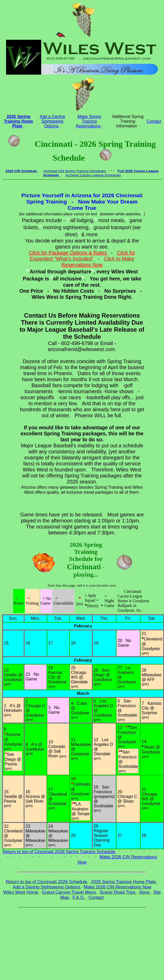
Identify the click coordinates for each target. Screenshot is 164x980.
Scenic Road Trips (118, 892)
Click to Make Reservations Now (98, 262)
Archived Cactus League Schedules (93, 175)
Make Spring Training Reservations (89, 121)
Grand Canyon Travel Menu (69, 892)
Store (145, 892)
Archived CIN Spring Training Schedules (75, 171)
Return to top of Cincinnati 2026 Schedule (47, 882)
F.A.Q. (79, 897)
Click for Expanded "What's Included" (82, 256)
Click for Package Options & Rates (68, 253)
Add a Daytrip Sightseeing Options (52, 121)
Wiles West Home (21, 892)
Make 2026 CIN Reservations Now (117, 887)
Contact (154, 121)
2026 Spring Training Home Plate (124, 882)
